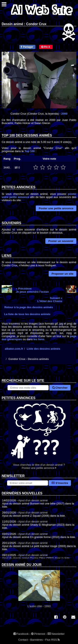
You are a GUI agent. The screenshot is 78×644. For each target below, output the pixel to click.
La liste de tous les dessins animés (27, 314)
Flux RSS (52, 640)
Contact (23, 640)
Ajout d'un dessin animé (33, 500)
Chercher (60, 388)
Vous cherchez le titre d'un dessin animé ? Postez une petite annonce (39, 435)
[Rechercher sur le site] (28, 388)
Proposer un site (63, 274)
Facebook (21, 634)
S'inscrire (60, 483)
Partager (27, 47)
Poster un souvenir (61, 241)
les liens (39, 339)
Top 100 (30, 151)
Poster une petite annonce (56, 208)
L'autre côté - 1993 (39, 589)
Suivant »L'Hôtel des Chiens (50, 300)
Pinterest (38, 634)
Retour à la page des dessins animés (29, 307)
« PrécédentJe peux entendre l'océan (32, 290)
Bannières (36, 640)
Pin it (46, 47)
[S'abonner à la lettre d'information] (28, 483)
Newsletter (56, 634)
